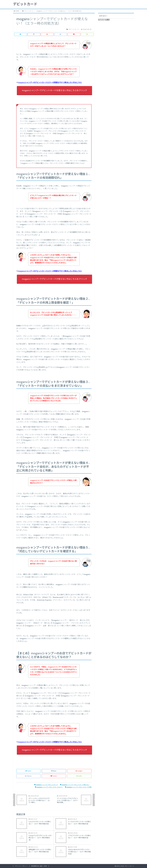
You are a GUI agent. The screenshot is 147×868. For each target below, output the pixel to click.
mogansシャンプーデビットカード (46, 785)
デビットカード (25, 4)
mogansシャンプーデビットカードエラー (49, 787)
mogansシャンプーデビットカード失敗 (78, 787)
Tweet (28, 771)
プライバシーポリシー (21, 866)
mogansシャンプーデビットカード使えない (75, 785)
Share (54, 771)
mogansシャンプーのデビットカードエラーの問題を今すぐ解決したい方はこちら (50, 82)
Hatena (28, 776)
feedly (79, 776)
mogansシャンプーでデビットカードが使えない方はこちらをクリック (54, 279)
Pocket (54, 776)
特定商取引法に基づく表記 (39, 866)
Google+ (79, 771)
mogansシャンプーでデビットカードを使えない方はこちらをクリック (54, 91)
